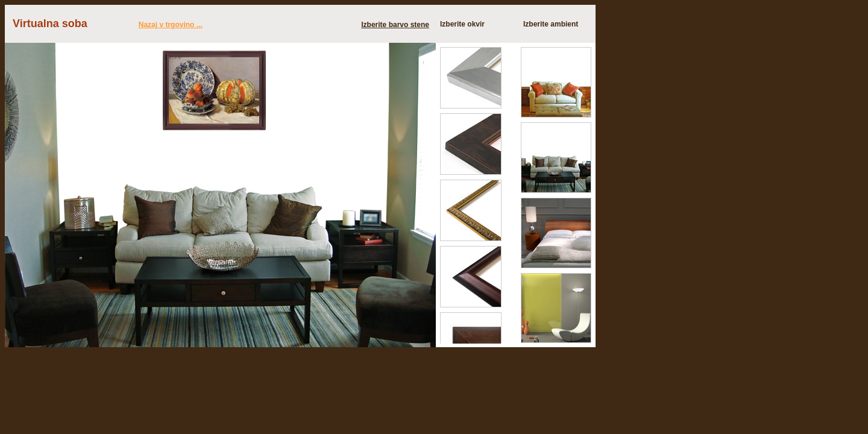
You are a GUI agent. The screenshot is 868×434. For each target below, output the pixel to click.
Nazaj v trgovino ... (171, 25)
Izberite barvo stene (395, 25)
